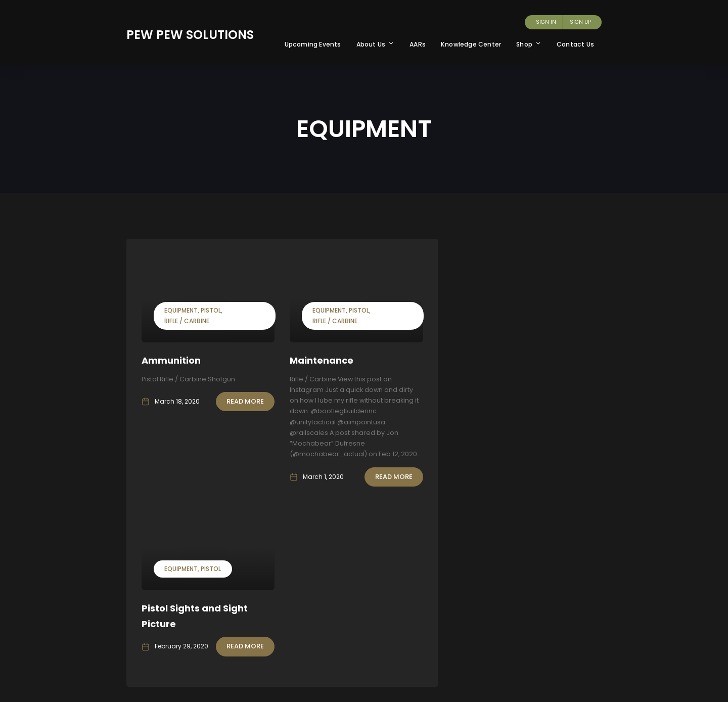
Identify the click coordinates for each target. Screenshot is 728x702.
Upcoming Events (313, 44)
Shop (529, 44)
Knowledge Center (471, 44)
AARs (418, 44)
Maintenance (322, 360)
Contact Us (575, 44)
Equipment (181, 310)
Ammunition (171, 360)
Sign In (546, 22)
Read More (245, 401)
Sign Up (580, 22)
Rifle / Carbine (187, 321)
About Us (376, 44)
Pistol (211, 310)
